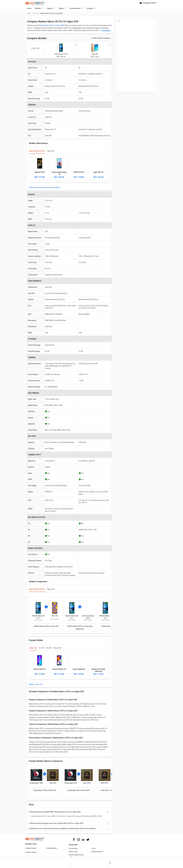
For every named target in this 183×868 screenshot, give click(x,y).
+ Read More (106, 32)
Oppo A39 (60, 27)
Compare (91, 10)
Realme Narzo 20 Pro (46, 27)
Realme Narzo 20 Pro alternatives (47, 189)
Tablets (62, 10)
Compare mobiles (31, 850)
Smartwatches (76, 10)
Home (29, 10)
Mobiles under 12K (36, 686)
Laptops (51, 10)
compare (36, 15)
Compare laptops (51, 850)
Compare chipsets (31, 854)
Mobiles (39, 10)
